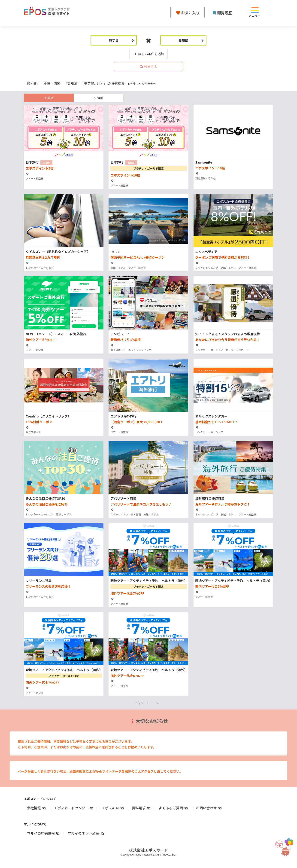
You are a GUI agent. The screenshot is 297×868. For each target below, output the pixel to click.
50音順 (99, 98)
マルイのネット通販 (86, 833)
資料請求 (142, 808)
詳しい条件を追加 (149, 54)
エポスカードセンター (74, 808)
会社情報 (37, 808)
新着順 (49, 98)
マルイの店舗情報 (44, 833)
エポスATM (113, 808)
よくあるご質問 (174, 808)
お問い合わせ (209, 808)
